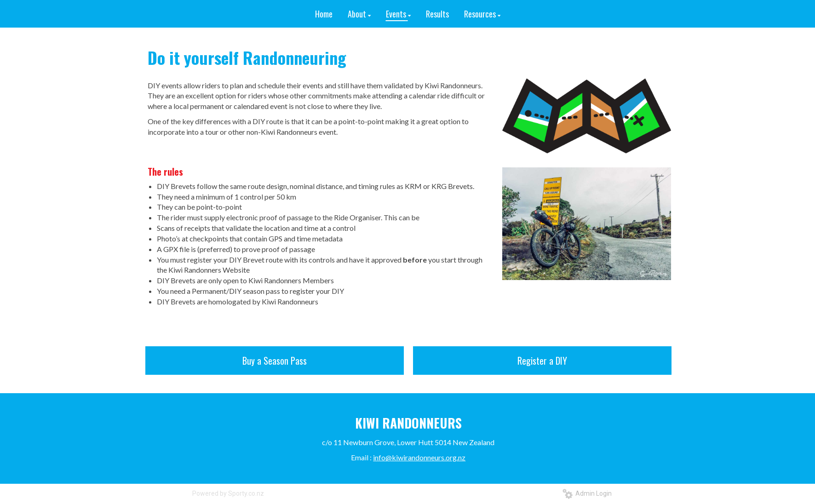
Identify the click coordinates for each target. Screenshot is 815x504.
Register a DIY (542, 361)
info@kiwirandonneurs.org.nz (419, 457)
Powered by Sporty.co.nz (228, 493)
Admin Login (587, 493)
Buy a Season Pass (275, 361)
